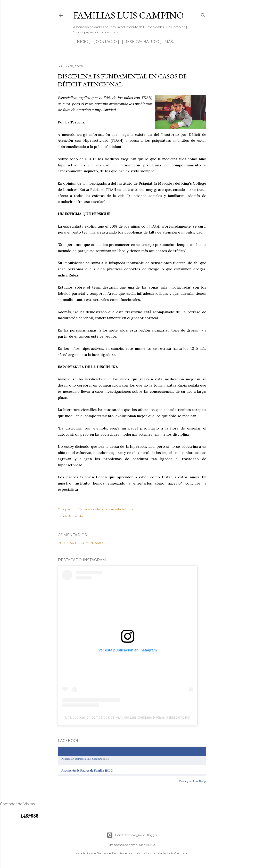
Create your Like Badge (193, 781)
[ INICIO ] (82, 42)
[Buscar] (203, 14)
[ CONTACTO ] (106, 42)
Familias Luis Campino (129, 15)
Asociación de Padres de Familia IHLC (87, 771)
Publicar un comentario (80, 543)
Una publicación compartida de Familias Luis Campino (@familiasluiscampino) (128, 717)
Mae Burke (147, 845)
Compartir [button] (66, 509)
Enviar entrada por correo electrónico (105, 509)
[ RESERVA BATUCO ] (142, 42)
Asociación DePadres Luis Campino (82, 759)
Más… (170, 42)
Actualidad (77, 516)
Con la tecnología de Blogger (132, 835)
